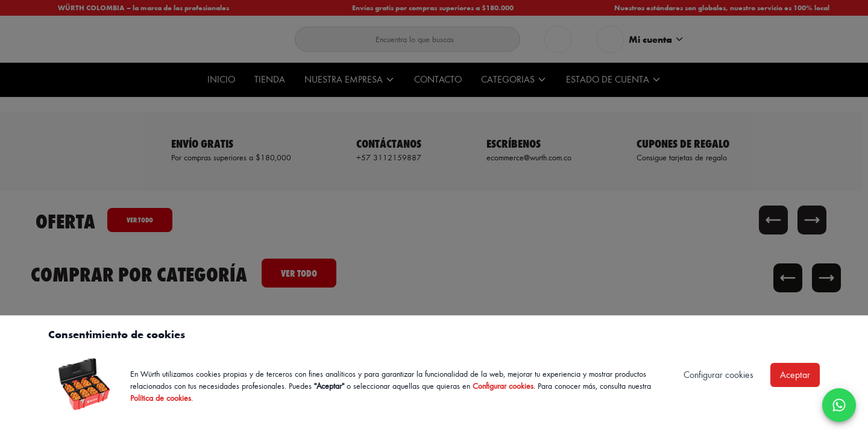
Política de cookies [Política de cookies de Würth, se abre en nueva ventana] (161, 398)
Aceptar (795, 375)
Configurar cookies (503, 385)
